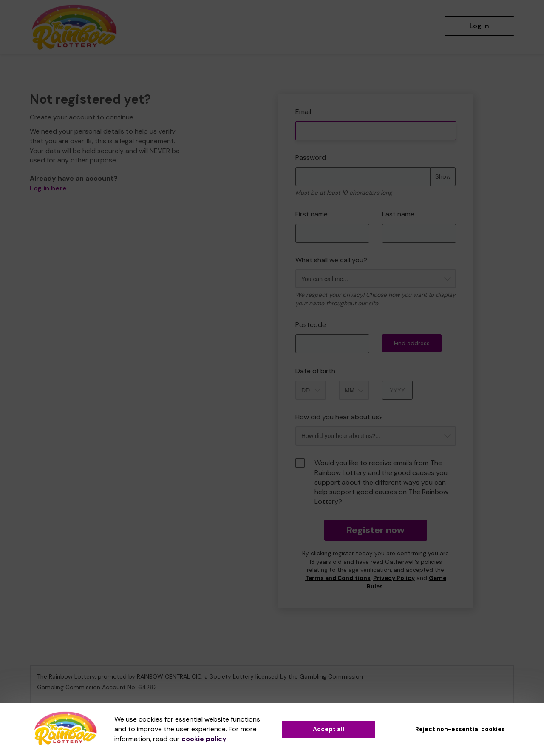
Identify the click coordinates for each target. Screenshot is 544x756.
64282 (147, 687)
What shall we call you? (331, 260)
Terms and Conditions (338, 578)
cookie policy (204, 739)
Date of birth (315, 371)
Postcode (311, 325)
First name (312, 214)
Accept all (329, 729)
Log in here (48, 188)
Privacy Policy (394, 578)
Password (311, 158)
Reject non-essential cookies (460, 729)
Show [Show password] (443, 176)
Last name (398, 214)
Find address (412, 343)
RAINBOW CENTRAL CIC (169, 676)
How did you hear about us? (339, 417)
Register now (375, 530)
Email (303, 112)
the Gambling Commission (326, 676)
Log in (479, 26)
